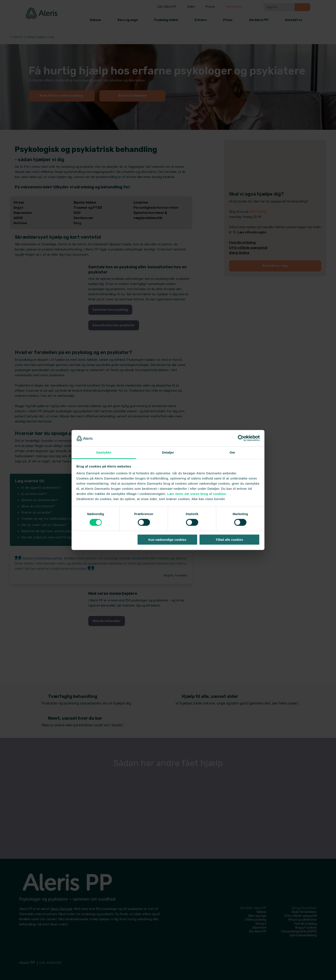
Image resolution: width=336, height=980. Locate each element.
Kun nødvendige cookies (167, 540)
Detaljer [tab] (168, 452)
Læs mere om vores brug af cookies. (197, 494)
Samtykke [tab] (104, 452)
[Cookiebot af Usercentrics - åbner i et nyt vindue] (241, 438)
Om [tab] (232, 452)
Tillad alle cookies (229, 540)
